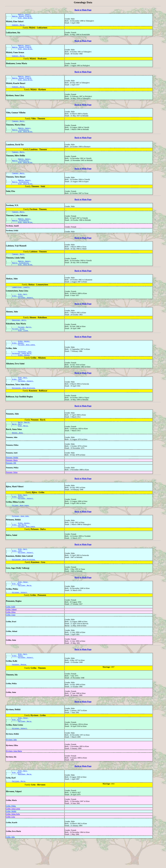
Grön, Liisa (23, 344)
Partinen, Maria (25, 609)
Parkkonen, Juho (25, 366)
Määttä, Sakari (25, 15)
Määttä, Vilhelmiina (21, 135)
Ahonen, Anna (18, 451)
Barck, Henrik (24, 440)
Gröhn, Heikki (24, 355)
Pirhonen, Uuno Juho (21, 536)
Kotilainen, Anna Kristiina (24, 405)
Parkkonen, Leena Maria (22, 368)
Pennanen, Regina (20, 689)
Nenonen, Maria (12, 478)
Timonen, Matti (19, 126)
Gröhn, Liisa (18, 308)
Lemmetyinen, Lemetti (21, 298)
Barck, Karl (17, 442)
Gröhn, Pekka (18, 680)
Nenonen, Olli (11, 481)
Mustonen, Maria (25, 801)
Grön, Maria (23, 444)
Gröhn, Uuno (11, 638)
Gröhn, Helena (24, 370)
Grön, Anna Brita (26, 19)
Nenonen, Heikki (12, 476)
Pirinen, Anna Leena (27, 359)
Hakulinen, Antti (20, 333)
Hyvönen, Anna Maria (14, 777)
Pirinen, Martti (25, 340)
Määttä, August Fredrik (22, 17)
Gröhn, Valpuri (11, 633)
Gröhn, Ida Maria (20, 545)
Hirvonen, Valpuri (26, 310)
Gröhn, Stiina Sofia (13, 842)
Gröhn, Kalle (11, 630)
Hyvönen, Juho (11, 766)
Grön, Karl (23, 306)
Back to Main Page (83, 10)
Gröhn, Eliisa (11, 636)
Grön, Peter (23, 605)
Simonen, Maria (19, 26)
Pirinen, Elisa (19, 342)
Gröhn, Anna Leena (13, 836)
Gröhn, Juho (17, 395)
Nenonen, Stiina (12, 491)
